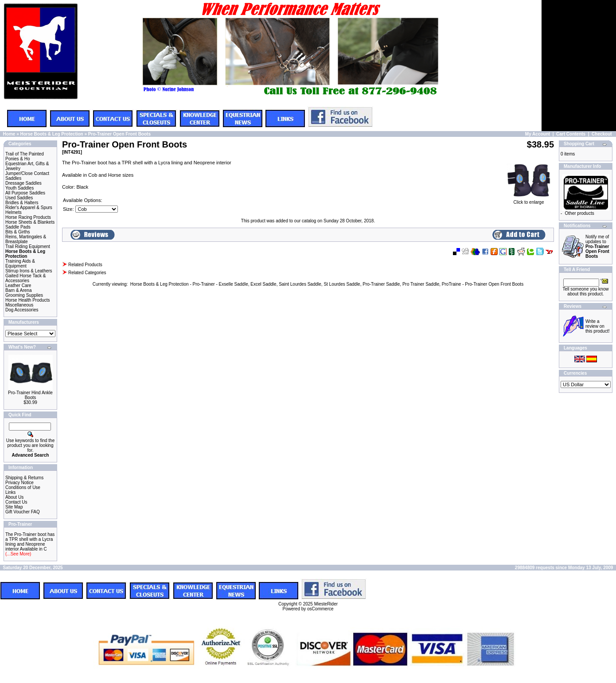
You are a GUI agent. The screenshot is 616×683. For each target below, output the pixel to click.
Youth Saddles (19, 188)
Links (10, 492)
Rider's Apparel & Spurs (29, 208)
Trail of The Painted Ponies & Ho (25, 156)
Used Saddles (19, 198)
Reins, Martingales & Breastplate (26, 239)
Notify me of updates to (597, 246)
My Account (538, 134)
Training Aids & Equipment (20, 264)
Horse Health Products (28, 300)
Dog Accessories (22, 310)
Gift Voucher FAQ (23, 512)
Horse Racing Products (28, 217)
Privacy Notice (19, 483)
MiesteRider (326, 604)
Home (9, 134)
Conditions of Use (23, 487)
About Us (14, 497)
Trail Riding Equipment (28, 246)
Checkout (602, 134)
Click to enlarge (529, 200)
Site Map (14, 507)
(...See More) (18, 554)
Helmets (14, 212)
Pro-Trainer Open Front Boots (119, 134)
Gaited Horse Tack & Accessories (26, 278)
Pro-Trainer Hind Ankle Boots (30, 395)
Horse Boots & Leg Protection (51, 134)
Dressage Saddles (23, 183)
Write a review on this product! (597, 326)
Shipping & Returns (24, 478)
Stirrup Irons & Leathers (29, 271)
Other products (580, 213)
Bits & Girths (18, 232)
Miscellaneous (19, 305)
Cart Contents (571, 134)
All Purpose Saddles (25, 193)
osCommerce (320, 609)
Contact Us (16, 502)
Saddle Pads (18, 227)
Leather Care (18, 285)
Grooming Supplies (24, 295)
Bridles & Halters (22, 203)
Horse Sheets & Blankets (30, 222)
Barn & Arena (18, 290)
